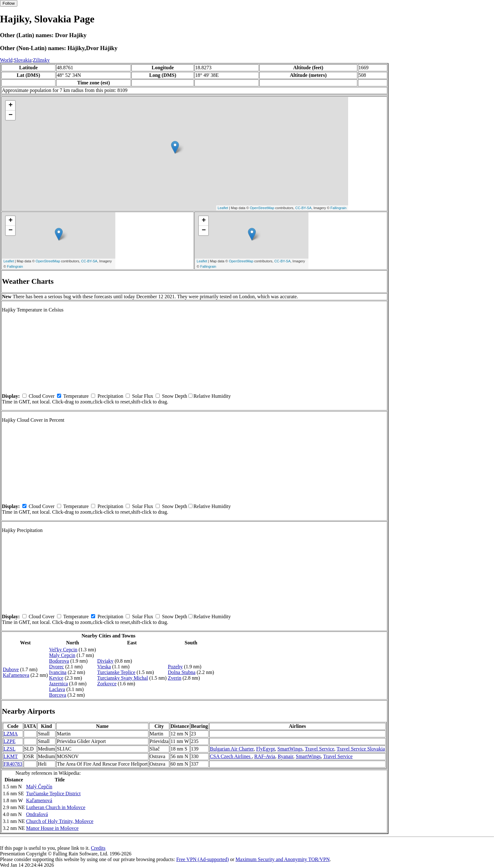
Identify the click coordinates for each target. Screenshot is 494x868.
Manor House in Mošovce (52, 828)
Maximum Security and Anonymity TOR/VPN (283, 859)
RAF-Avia (265, 756)
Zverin (175, 678)
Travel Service (320, 749)
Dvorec (57, 667)
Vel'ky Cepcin (63, 650)
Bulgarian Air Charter (232, 749)
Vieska (104, 667)
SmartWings (290, 749)
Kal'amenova (16, 675)
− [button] (11, 115)
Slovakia (23, 60)
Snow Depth (175, 396)
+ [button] (11, 106)
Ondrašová (37, 814)
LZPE (9, 741)
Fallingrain (339, 208)
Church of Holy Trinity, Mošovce (60, 821)
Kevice (56, 678)
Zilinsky (41, 60)
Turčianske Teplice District (53, 794)
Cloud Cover (42, 396)
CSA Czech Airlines (231, 756)
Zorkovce (107, 684)
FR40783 (13, 764)
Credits (98, 848)
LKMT (11, 756)
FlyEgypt (266, 749)
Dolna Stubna (182, 672)
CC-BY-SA (303, 208)
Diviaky (105, 661)
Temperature (76, 396)
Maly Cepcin (62, 655)
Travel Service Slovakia (361, 749)
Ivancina (58, 672)
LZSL (9, 749)
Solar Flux (143, 396)
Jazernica (59, 684)
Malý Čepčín (39, 787)
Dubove (11, 669)
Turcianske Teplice (116, 672)
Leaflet (223, 208)
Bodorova (59, 661)
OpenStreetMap (262, 208)
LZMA (11, 734)
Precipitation (110, 396)
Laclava (57, 689)
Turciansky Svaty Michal (122, 678)
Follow (9, 3)
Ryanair (285, 756)
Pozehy (175, 667)
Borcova (58, 695)
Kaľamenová (39, 800)
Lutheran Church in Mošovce (56, 807)
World (6, 60)
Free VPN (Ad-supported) (202, 859)
